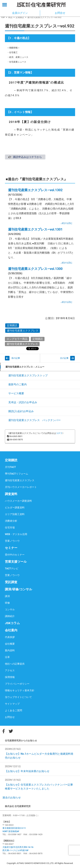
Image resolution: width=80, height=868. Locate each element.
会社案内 (11, 630)
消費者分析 (11, 521)
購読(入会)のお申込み (21, 411)
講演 (7, 596)
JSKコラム (12, 623)
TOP (3, 17)
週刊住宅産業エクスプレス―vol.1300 (35, 269)
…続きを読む (66, 223)
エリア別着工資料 (15, 514)
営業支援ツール (16, 562)
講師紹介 (10, 616)
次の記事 (64, 358)
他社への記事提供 (15, 664)
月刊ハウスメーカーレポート (21, 487)
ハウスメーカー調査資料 (18, 501)
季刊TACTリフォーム (17, 474)
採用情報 (10, 677)
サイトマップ (12, 704)
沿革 (7, 657)
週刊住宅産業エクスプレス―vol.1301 (35, 229)
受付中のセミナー (15, 555)
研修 (7, 603)
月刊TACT (10, 467)
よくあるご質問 (13, 710)
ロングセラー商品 (17, 339)
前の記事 (16, 358)
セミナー (11, 548)
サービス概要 (16, 393)
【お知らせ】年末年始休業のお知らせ (27, 771)
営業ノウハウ (12, 541)
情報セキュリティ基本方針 (20, 690)
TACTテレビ (12, 569)
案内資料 (10, 650)
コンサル (10, 610)
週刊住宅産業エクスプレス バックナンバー (35, 420)
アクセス (10, 670)
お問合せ (10, 717)
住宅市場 (10, 528)
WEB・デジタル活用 (16, 534)
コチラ (59, 433)
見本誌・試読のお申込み (23, 402)
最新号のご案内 (18, 384)
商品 (10, 17)
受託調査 (11, 582)
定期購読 (20, 17)
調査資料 (11, 494)
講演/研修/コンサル (18, 589)
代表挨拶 (10, 637)
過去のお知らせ (12, 798)
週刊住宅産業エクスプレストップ (28, 375)
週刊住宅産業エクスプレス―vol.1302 (35, 190)
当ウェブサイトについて (18, 697)
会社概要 (10, 644)
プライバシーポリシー (17, 684)
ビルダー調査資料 (15, 508)
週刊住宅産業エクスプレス (23, 331)
